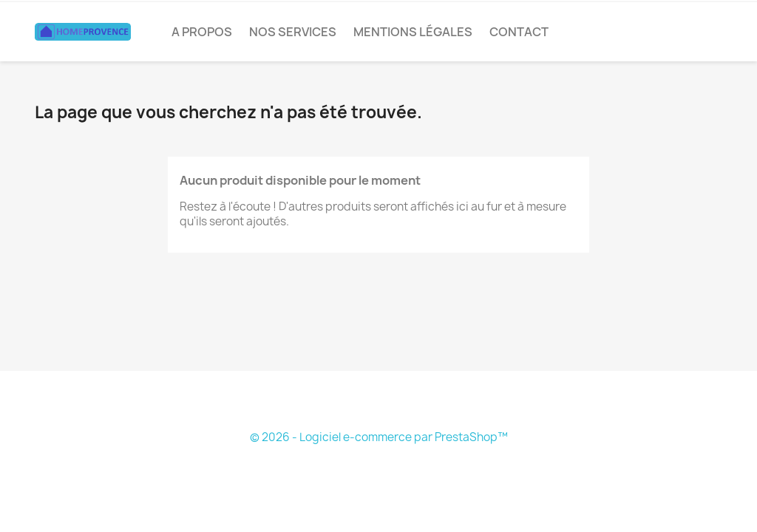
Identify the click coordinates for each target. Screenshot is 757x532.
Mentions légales (413, 32)
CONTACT (519, 32)
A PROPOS (202, 32)
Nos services (293, 32)
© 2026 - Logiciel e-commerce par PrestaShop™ (379, 437)
